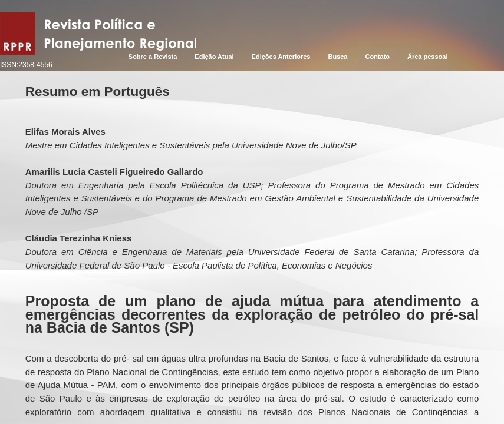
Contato (377, 57)
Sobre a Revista (153, 57)
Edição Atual (214, 57)
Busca (337, 57)
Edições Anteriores (281, 57)
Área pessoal (427, 57)
